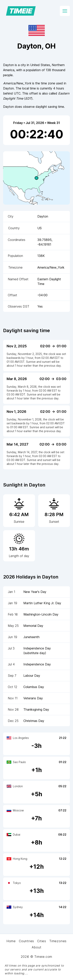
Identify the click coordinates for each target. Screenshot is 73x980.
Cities (42, 941)
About (37, 947)
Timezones (58, 941)
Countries (26, 941)
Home (11, 941)
